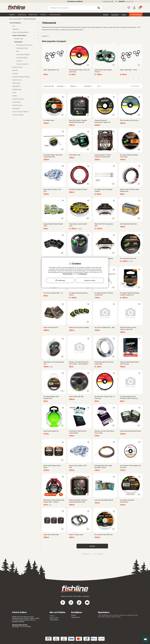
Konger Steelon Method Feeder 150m (53, 225)
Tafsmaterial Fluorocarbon (24, 45)
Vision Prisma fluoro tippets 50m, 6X (103, 71)
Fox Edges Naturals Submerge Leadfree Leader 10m (130, 294)
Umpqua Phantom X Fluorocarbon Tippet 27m (103, 121)
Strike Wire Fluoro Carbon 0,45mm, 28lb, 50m (128, 328)
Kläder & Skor (33, 15)
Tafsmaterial (25, 42)
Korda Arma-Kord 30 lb (51, 327)
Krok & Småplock (17, 19)
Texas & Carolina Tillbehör (20, 112)
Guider (124, 15)
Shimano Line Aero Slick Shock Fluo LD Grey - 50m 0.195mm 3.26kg (79, 363)
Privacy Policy (67, 274)
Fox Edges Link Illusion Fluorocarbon (127, 501)
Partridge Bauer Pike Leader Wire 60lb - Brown (103, 466)
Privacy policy (54, 618)
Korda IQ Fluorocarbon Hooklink (79, 327)
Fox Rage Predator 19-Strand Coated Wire (104, 294)
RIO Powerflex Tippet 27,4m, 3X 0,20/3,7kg (79, 71)
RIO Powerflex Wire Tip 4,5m (129, 120)
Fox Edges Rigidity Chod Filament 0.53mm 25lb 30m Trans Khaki (129, 398)
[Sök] (75, 8)
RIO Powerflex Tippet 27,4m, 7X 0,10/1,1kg (105, 397)
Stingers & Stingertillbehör (24, 32)
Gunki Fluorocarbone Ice (51, 431)
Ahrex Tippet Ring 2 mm (51, 70)
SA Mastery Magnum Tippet (78, 189)
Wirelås (15, 96)
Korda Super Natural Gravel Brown (52, 466)
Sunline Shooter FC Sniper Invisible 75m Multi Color (103, 156)
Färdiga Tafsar (25, 39)
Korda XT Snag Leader (76, 535)
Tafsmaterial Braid (22, 58)
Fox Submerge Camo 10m (128, 258)
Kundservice (108, 1)
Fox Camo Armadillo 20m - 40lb (105, 327)
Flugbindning (22, 15)
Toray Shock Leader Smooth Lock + (78, 225)
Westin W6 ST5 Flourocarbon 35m (104, 225)
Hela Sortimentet (55, 15)
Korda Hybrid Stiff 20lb (76, 396)
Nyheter (106, 15)
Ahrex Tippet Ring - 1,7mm (128, 70)
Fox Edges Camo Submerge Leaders (103, 190)
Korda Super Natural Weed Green (130, 431)
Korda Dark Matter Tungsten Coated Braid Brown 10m (78, 501)
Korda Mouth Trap (75, 155)
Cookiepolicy (83, 274)
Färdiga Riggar (24, 89)
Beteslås (24, 70)
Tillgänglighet (54, 620)
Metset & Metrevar (24, 99)
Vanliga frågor (76, 617)
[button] (128, 1)
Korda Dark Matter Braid (51, 535)
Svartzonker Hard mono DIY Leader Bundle (78, 432)
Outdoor (43, 15)
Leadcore (19, 61)
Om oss (52, 615)
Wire (18, 51)
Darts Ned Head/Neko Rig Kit (104, 500)
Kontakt (74, 615)
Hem (10, 19)
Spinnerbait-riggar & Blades (21, 77)
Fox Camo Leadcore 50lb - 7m (53, 293)
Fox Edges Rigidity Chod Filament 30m (51, 397)
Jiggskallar (24, 29)
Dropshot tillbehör (18, 115)
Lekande (24, 74)
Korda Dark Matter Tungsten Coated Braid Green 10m (78, 121)
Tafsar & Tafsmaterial (29, 19)
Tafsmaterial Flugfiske (23, 54)
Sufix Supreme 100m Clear (128, 224)
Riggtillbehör (24, 86)
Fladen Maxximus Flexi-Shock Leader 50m (104, 363)
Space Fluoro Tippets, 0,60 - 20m (78, 466)
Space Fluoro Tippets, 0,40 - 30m (53, 190)
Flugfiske (12, 15)
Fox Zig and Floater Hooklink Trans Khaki (129, 156)
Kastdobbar (16, 108)
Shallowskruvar (17, 80)
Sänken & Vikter (24, 67)
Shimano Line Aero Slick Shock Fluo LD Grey (104, 432)
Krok (24, 26)
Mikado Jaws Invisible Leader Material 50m (130, 190)
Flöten (24, 93)
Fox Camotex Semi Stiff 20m (104, 535)
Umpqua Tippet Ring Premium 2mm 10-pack (130, 363)
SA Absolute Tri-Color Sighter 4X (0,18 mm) (130, 466)
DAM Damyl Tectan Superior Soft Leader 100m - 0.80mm (54, 501)
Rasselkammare (17, 105)
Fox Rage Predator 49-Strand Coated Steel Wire (53, 156)
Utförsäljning (136, 15)
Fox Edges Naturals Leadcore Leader (78, 294)
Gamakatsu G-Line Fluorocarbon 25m (54, 363)
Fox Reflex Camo (49, 120)
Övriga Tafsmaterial (22, 64)
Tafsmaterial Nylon (22, 48)
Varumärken (115, 15)
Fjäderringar (16, 83)
